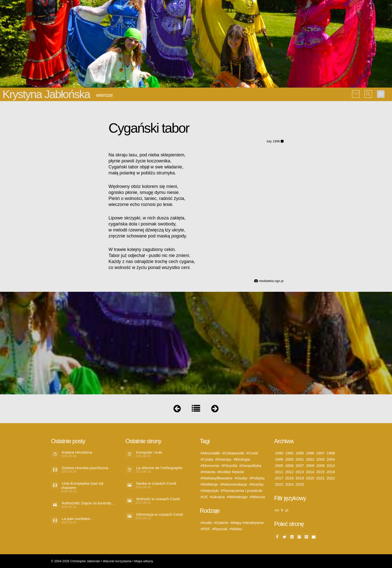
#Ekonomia (210, 466)
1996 (310, 453)
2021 (320, 478)
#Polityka (257, 478)
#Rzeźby (256, 484)
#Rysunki (220, 529)
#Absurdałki (210, 453)
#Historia (208, 472)
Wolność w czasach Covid (158, 499)
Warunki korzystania (117, 561)
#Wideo (236, 529)
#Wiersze (257, 497)
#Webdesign (237, 497)
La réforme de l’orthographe (159, 468)
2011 (279, 472)
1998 (331, 453)
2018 (289, 478)
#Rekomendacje (233, 484)
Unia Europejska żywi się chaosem (82, 485)
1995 (300, 453)
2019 (300, 478)
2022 (331, 478)
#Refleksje (209, 484)
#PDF (205, 529)
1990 (279, 453)
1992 (289, 453)
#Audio (206, 523)
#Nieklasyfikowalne (216, 478)
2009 (320, 466)
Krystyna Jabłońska (46, 94)
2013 (300, 472)
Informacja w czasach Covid (160, 514)
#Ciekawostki (233, 453)
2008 (310, 466)
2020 (310, 478)
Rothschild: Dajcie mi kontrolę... (88, 503)
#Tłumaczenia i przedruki (242, 491)
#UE (204, 497)
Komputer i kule (149, 452)
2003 (320, 459)
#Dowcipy (223, 459)
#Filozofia (229, 466)
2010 (331, 466)
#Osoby (241, 478)
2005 (279, 466)
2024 (289, 484)
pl (287, 510)
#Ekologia (242, 459)
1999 (279, 459)
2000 (289, 459)
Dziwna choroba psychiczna (85, 468)
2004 (331, 459)
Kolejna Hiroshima (77, 452)
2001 (300, 459)
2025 (300, 484)
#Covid (252, 453)
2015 (320, 472)
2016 (331, 472)
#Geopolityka (250, 466)
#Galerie (221, 523)
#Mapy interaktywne (247, 523)
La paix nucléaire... (77, 519)
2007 (300, 466)
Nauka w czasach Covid (156, 483)
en (277, 510)
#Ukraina (217, 497)
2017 (279, 478)
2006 (289, 466)
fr (282, 510)
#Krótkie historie (231, 472)
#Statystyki (210, 491)
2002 (310, 459)
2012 (289, 472)
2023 (279, 484)
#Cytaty (207, 459)
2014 (310, 472)
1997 (320, 453)
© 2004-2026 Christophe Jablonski (75, 561)
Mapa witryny (144, 561)
